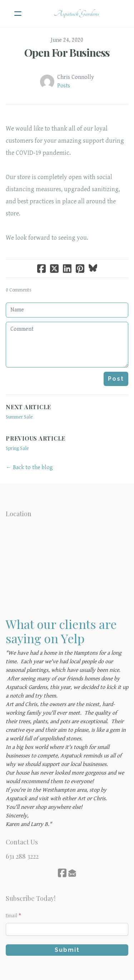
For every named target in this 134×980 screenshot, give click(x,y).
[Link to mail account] (72, 873)
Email (11, 916)
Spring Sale (17, 448)
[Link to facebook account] (62, 873)
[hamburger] (18, 14)
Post (116, 379)
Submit (67, 950)
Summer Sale (19, 417)
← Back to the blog (29, 468)
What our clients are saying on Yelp (61, 631)
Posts (64, 86)
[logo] (76, 14)
